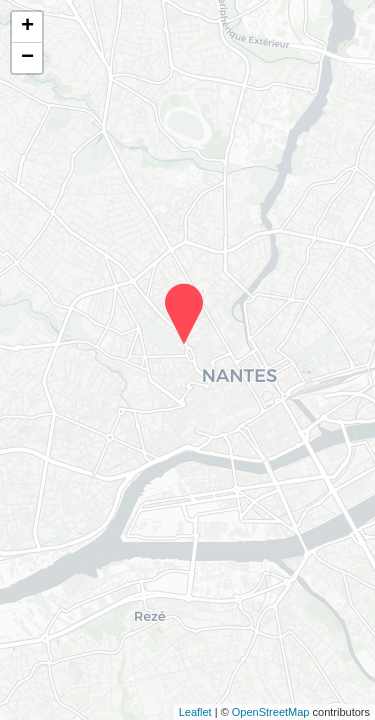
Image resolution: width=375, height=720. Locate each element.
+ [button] (27, 27)
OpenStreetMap (271, 712)
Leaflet (195, 712)
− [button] (27, 58)
